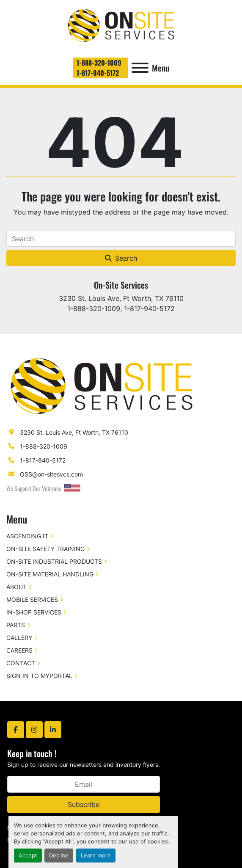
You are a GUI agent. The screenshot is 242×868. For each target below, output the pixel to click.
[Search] (121, 239)
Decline (59, 856)
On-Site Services (121, 285)
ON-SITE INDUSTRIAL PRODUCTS (54, 561)
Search (121, 258)
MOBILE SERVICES (32, 599)
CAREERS (19, 650)
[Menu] (140, 68)
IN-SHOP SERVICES (34, 612)
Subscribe (84, 805)
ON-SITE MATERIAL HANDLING (50, 574)
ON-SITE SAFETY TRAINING (45, 549)
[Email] (84, 784)
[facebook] (16, 730)
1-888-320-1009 (99, 63)
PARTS (16, 625)
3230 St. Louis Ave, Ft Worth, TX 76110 (74, 432)
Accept (28, 856)
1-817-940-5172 (98, 73)
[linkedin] (53, 730)
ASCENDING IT (27, 536)
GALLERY (19, 638)
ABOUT (16, 587)
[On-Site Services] (102, 385)
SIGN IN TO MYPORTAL (39, 676)
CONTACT (21, 663)
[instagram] (34, 730)
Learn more (96, 856)
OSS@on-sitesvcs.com (51, 474)
